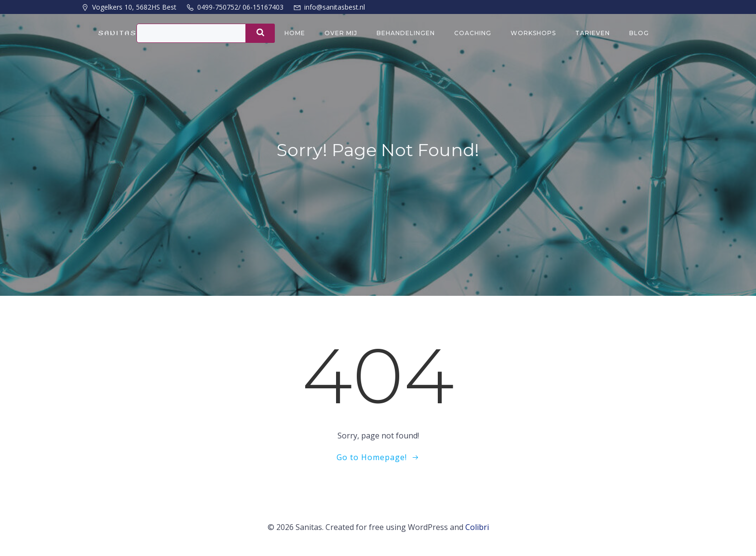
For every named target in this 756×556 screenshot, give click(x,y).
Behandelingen (406, 33)
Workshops (533, 33)
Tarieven (593, 33)
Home (295, 33)
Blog (639, 33)
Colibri (477, 527)
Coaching (473, 33)
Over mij (341, 33)
